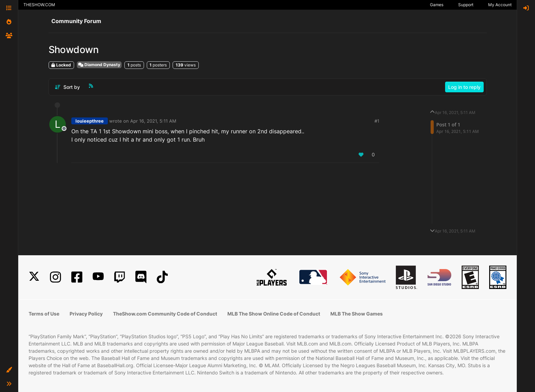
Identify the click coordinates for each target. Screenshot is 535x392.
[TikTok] (162, 277)
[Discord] (141, 277)
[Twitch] (120, 277)
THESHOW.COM (39, 5)
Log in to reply (464, 87)
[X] (34, 277)
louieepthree (90, 121)
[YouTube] (98, 277)
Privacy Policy (86, 314)
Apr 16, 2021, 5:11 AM (153, 121)
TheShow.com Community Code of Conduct (165, 314)
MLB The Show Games (357, 314)
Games (437, 5)
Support (466, 5)
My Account (500, 5)
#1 (377, 121)
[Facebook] (77, 277)
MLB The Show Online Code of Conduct (274, 314)
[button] (9, 370)
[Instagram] (55, 277)
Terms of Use (44, 314)
